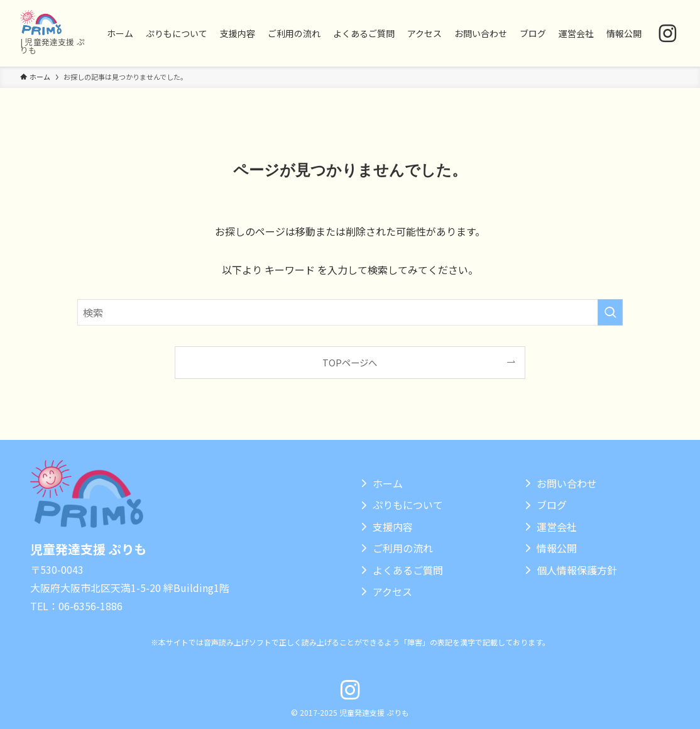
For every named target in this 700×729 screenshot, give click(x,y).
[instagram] (668, 34)
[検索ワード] (350, 312)
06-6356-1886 (90, 606)
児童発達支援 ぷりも (88, 549)
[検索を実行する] (610, 312)
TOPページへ (350, 362)
